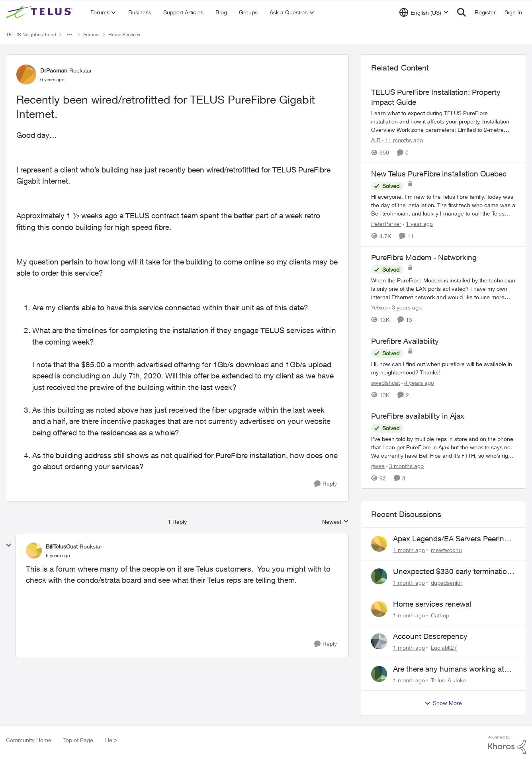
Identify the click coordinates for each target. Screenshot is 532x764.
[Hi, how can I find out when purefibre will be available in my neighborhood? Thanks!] (443, 368)
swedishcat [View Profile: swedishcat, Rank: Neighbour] (385, 382)
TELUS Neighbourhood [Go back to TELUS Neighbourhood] (31, 34)
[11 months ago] (403, 140)
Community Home (29, 740)
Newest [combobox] (335, 522)
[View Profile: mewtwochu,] (379, 544)
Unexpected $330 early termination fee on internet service (452, 572)
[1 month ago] (409, 550)
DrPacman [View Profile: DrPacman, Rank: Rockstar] (54, 70)
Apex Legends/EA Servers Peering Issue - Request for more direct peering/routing (451, 539)
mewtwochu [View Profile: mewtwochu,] (446, 550)
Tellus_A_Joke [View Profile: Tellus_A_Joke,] (448, 680)
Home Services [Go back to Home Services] (124, 34)
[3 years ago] (405, 307)
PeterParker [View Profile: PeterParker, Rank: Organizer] (386, 224)
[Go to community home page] (40, 12)
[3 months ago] (405, 466)
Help (111, 740)
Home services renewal (432, 604)
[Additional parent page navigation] (70, 35)
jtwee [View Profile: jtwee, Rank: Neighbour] (378, 466)
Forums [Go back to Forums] (91, 34)
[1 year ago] (418, 224)
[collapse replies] (9, 545)
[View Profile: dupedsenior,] (379, 576)
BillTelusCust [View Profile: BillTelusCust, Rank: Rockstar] (62, 546)
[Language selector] (424, 12)
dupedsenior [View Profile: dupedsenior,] (447, 583)
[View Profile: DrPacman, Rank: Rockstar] (26, 74)
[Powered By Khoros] (507, 745)
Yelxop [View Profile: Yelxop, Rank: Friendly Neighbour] (379, 307)
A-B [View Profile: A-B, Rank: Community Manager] (376, 140)
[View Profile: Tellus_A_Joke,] (379, 674)
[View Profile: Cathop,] (379, 609)
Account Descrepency (430, 636)
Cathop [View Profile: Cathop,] (440, 615)
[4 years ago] (418, 382)
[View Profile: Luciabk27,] (379, 641)
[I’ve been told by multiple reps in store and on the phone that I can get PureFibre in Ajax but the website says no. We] (443, 447)
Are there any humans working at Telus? (449, 669)
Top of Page (78, 740)
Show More (443, 703)
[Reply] (326, 484)
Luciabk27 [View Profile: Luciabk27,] (444, 647)
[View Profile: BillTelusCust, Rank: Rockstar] (34, 550)
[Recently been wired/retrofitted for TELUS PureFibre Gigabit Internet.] (58, 556)
